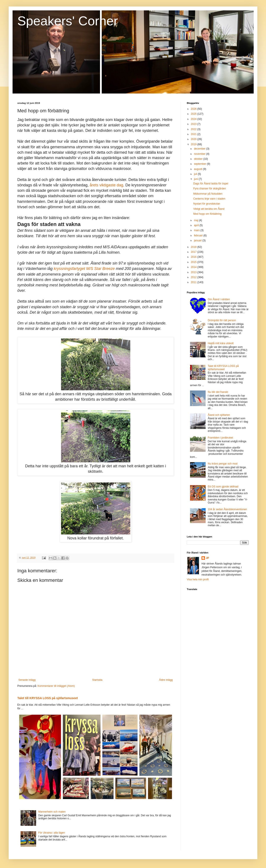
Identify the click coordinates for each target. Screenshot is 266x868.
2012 (194, 277)
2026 (194, 109)
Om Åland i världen (219, 299)
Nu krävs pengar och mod (223, 464)
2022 (194, 129)
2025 (194, 114)
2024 (194, 119)
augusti (198, 169)
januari (198, 240)
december (200, 149)
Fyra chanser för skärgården (210, 189)
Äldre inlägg (166, 680)
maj (196, 220)
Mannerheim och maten (52, 812)
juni (196, 179)
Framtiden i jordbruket (220, 438)
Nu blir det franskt (218, 392)
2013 (194, 272)
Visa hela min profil (198, 579)
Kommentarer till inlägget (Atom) (56, 686)
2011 (194, 282)
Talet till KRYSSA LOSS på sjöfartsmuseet (48, 698)
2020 (194, 139)
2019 (194, 144)
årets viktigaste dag (106, 185)
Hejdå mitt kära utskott (221, 343)
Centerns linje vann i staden (209, 199)
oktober (199, 159)
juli (196, 174)
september (200, 164)
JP (207, 558)
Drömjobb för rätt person (222, 320)
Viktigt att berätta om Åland (209, 209)
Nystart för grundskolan (207, 204)
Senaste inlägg (27, 680)
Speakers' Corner (68, 21)
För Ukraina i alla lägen (52, 833)
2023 (194, 124)
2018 (194, 247)
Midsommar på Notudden (208, 194)
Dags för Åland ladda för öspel (211, 184)
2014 (194, 267)
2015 (194, 262)
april (197, 225)
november (200, 154)
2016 (194, 257)
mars (197, 230)
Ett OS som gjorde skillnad (223, 487)
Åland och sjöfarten (219, 415)
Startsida (97, 680)
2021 (194, 134)
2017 (194, 252)
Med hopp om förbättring (207, 214)
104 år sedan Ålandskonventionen (227, 509)
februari (199, 236)
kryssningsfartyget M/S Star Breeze (84, 269)
